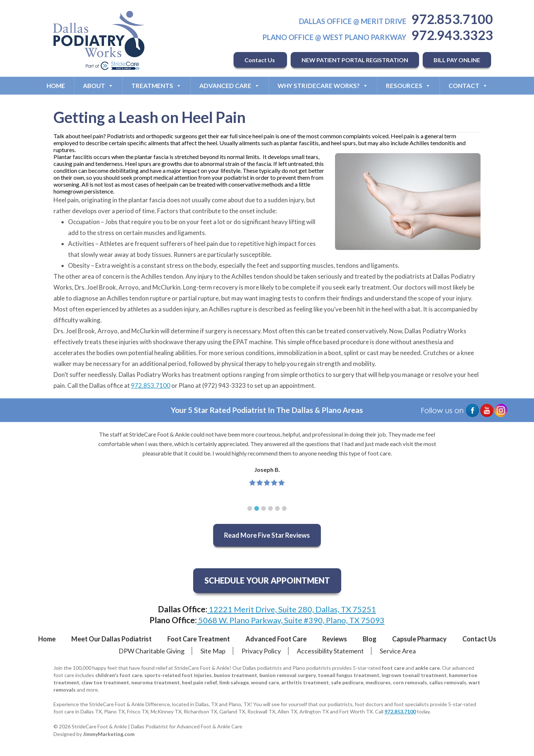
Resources (408, 86)
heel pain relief (200, 682)
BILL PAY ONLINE (457, 60)
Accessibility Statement (330, 651)
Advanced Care (230, 86)
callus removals (448, 682)
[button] (250, 508)
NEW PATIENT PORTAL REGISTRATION (355, 60)
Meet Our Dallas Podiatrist (111, 639)
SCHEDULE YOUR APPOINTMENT (267, 580)
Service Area (398, 651)
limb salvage (234, 682)
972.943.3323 (452, 35)
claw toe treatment (105, 682)
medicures (378, 682)
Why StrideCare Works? (323, 86)
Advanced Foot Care (276, 639)
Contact (468, 86)
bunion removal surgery (288, 675)
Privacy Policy (261, 651)
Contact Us (260, 60)
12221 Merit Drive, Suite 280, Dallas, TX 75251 (292, 609)
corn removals (410, 682)
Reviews (335, 639)
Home (56, 86)
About (98, 86)
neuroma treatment (156, 682)
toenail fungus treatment (349, 675)
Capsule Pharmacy (419, 639)
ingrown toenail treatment (414, 675)
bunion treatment (236, 675)
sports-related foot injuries (178, 675)
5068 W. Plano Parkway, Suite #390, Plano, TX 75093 (291, 620)
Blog (370, 639)
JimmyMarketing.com (109, 734)
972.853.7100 (452, 19)
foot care (393, 668)
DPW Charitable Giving (152, 651)
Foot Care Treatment (199, 639)
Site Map (213, 651)
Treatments (156, 86)
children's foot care (119, 675)
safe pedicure (347, 682)
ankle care (427, 668)
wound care (265, 682)
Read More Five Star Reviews (267, 535)
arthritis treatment (305, 682)
